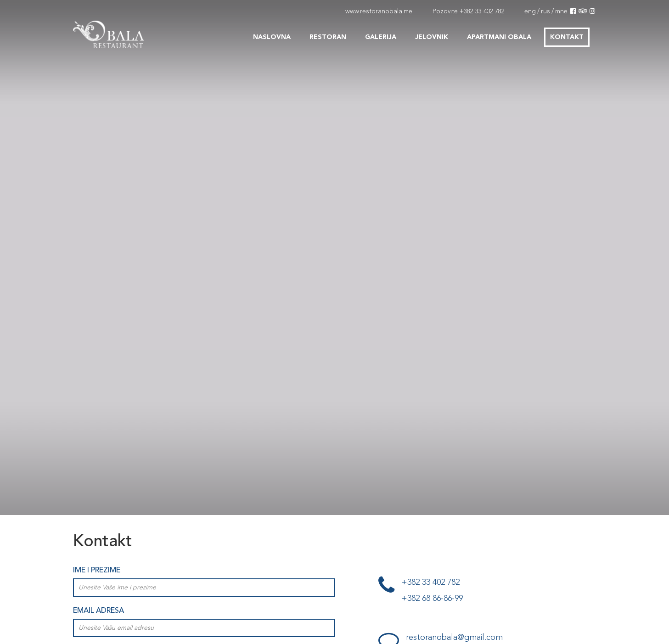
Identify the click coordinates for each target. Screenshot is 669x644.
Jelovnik (432, 37)
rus (545, 11)
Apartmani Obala (499, 37)
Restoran (328, 37)
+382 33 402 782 (482, 11)
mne (561, 11)
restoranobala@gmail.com (454, 638)
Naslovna (272, 37)
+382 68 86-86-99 (432, 599)
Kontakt (567, 37)
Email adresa (98, 611)
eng (530, 11)
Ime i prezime (97, 571)
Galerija (381, 37)
